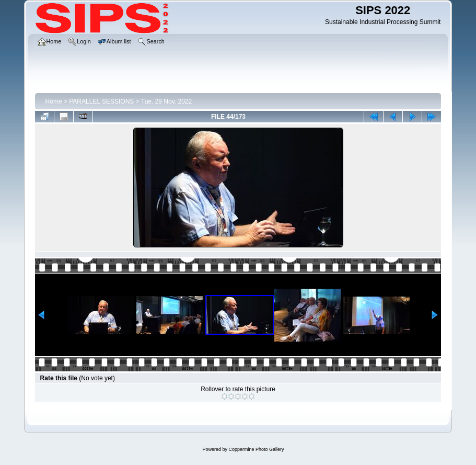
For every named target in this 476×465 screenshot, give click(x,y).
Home (54, 101)
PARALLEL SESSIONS (101, 101)
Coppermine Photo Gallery (256, 449)
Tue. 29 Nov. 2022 (166, 101)
